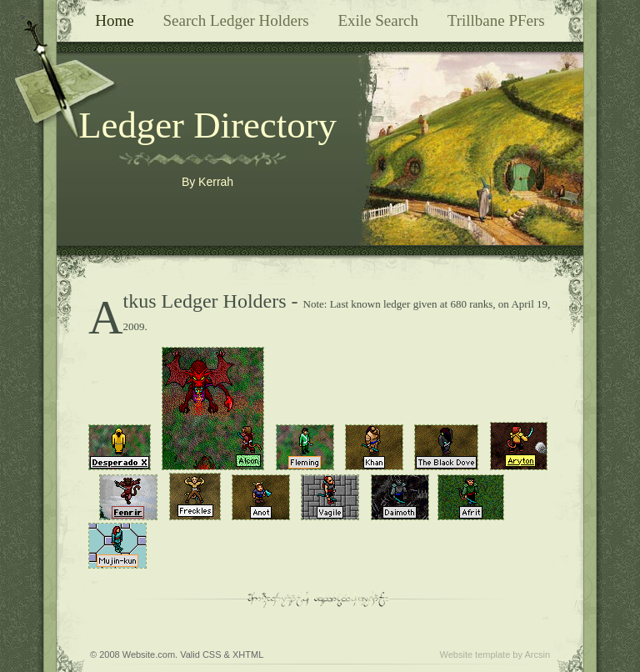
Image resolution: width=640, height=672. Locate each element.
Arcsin (537, 654)
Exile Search (378, 20)
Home (114, 20)
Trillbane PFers (496, 20)
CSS (212, 654)
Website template (475, 654)
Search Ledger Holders (235, 20)
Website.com (149, 654)
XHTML (248, 654)
